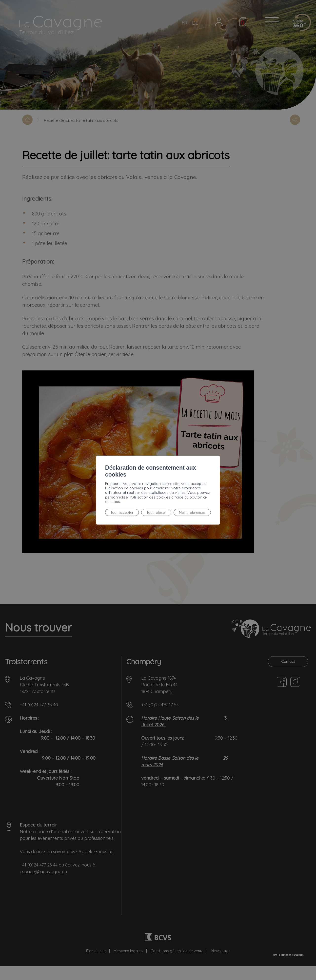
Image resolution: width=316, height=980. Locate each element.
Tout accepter (89, 505)
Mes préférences (158, 505)
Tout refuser (122, 505)
